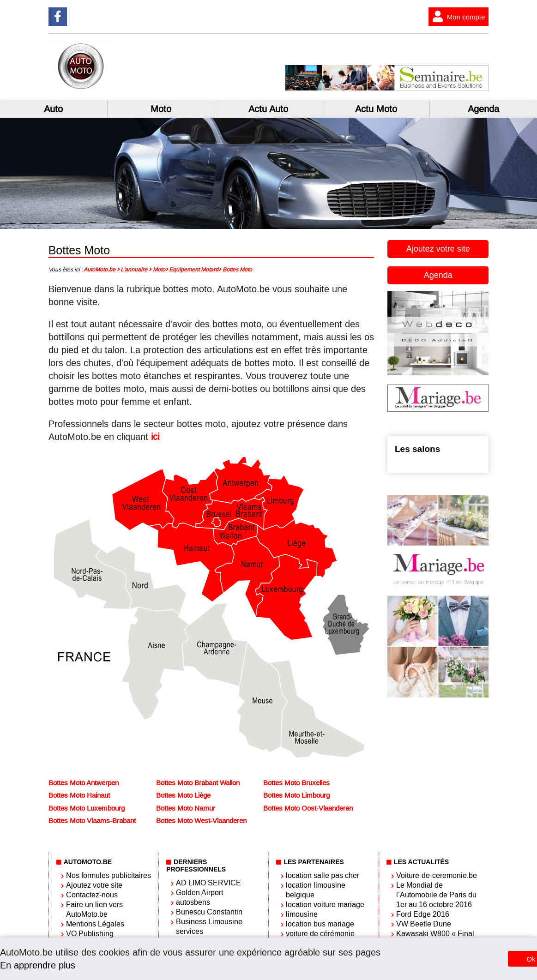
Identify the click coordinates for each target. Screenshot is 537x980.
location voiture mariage (325, 905)
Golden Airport (199, 893)
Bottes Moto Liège (183, 795)
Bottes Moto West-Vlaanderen (201, 821)
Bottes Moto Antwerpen (84, 783)
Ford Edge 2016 (423, 914)
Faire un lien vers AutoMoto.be (94, 909)
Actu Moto (376, 109)
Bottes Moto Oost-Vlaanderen (308, 808)
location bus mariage (320, 924)
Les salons (417, 449)
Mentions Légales (95, 924)
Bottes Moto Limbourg (296, 795)
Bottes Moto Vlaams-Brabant (92, 821)
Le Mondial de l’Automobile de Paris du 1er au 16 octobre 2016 (436, 895)
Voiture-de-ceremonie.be (437, 875)
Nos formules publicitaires (109, 875)
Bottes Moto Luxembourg (87, 808)
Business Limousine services (209, 926)
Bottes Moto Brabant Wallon (198, 783)
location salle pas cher (323, 875)
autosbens (193, 902)
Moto (161, 109)
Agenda (438, 275)
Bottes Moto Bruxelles (296, 783)
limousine (302, 914)
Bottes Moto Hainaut (79, 795)
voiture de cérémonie (320, 934)
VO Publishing (90, 934)
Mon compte (457, 17)
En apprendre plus (38, 965)
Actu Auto (268, 109)
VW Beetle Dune (424, 924)
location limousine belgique (316, 890)
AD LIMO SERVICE (208, 883)
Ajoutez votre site (438, 249)
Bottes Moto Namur (186, 808)
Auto (53, 109)
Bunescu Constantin (209, 912)
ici (155, 437)
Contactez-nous (92, 895)
